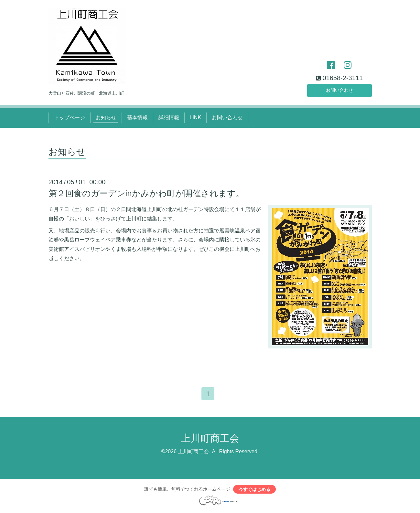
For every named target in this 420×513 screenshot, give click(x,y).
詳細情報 (169, 118)
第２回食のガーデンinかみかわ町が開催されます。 (146, 193)
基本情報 (137, 118)
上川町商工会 (210, 439)
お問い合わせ (339, 89)
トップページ (70, 118)
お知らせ (106, 118)
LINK (196, 118)
